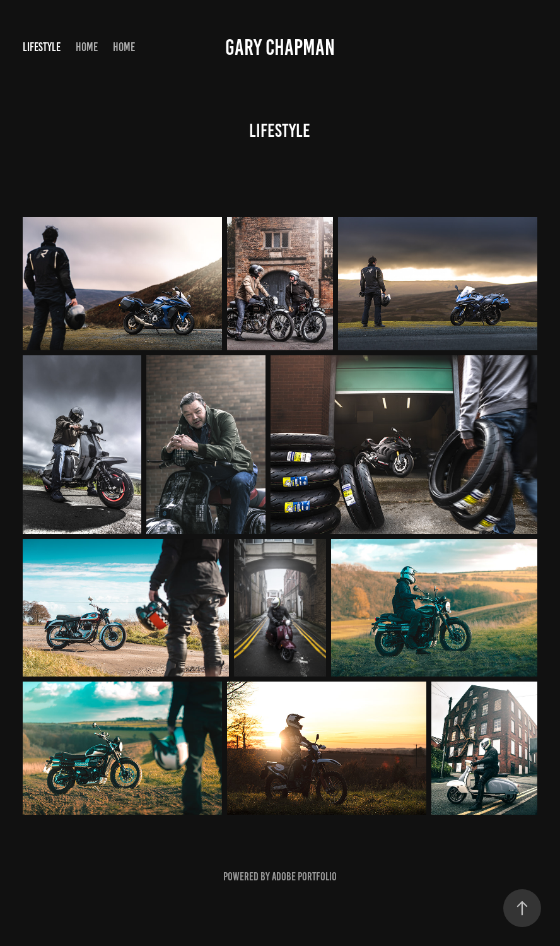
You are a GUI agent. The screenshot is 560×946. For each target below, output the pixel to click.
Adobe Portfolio (304, 877)
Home (87, 47)
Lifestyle (42, 47)
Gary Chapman (280, 47)
